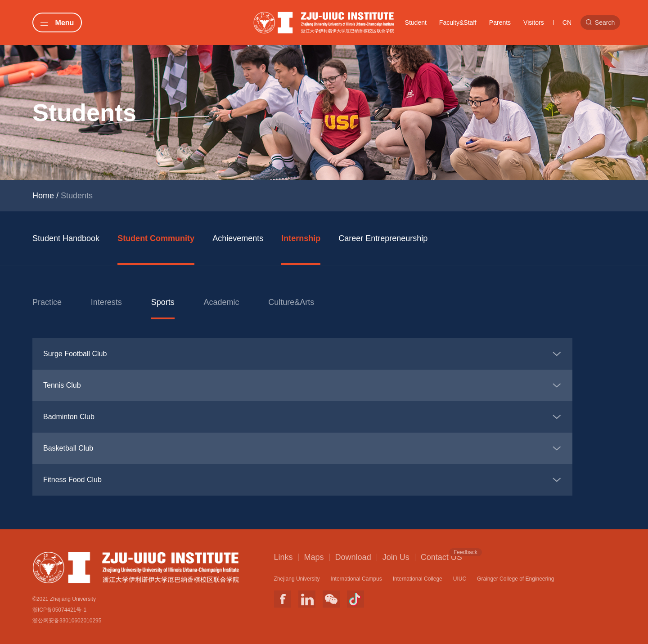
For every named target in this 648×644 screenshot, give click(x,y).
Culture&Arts (291, 302)
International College (418, 579)
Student (416, 22)
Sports (163, 302)
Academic (221, 302)
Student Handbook (66, 238)
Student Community (156, 238)
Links (283, 557)
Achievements (238, 238)
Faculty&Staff (458, 22)
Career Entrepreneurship (383, 238)
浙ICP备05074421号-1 (59, 610)
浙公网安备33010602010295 (67, 621)
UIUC (460, 579)
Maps (314, 557)
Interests (106, 302)
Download (353, 557)
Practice (47, 302)
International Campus (356, 579)
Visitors (534, 22)
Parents (500, 22)
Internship (301, 238)
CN (567, 22)
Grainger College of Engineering (515, 579)
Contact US (441, 557)
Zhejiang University (297, 579)
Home (43, 196)
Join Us (396, 557)
